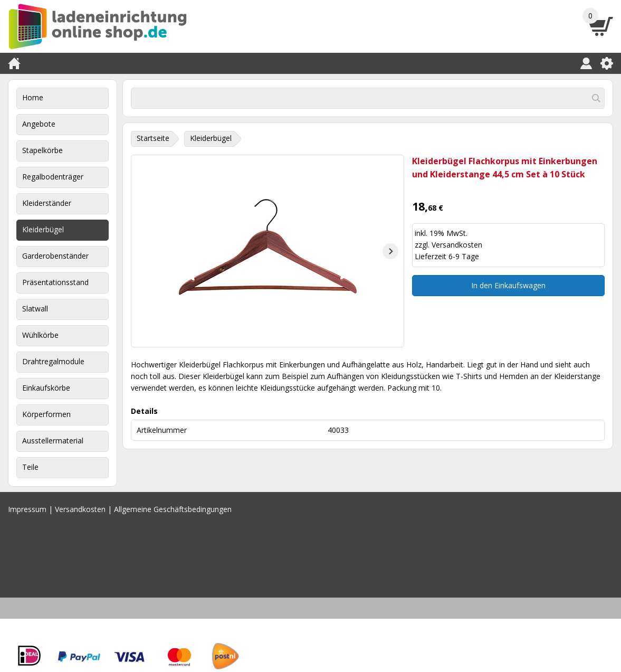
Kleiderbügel (43, 229)
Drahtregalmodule (53, 361)
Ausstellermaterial (53, 441)
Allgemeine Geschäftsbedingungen (173, 509)
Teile (30, 467)
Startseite (153, 138)
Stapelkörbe (42, 150)
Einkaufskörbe (46, 388)
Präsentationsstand (55, 282)
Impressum (27, 509)
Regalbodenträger (53, 177)
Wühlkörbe (40, 335)
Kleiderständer (47, 203)
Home (33, 97)
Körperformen (46, 414)
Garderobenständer (55, 256)
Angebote (39, 124)
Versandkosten (457, 245)
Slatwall (35, 309)
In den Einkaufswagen (508, 285)
